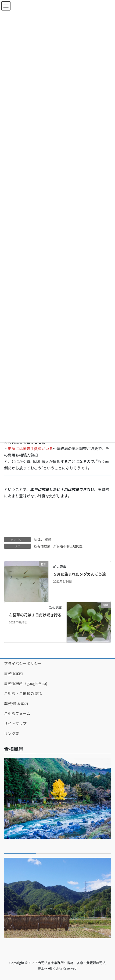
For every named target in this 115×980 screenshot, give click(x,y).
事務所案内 (13, 673)
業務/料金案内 (16, 703)
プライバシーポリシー (23, 663)
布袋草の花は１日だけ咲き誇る (35, 615)
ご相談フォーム (17, 713)
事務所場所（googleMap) (26, 683)
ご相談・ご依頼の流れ (23, 693)
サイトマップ (15, 723)
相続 (48, 539)
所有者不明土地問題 (68, 546)
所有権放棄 (42, 546)
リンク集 (12, 733)
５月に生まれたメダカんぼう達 (80, 574)
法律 (37, 539)
